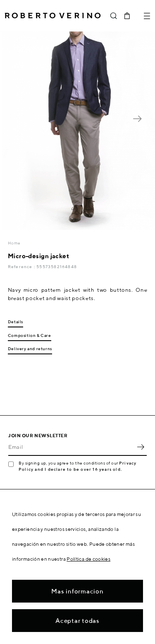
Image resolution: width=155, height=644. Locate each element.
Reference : (22, 266)
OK (141, 447)
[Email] (71, 447)
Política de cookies (88, 559)
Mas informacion (77, 591)
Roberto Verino (53, 16)
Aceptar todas (77, 621)
